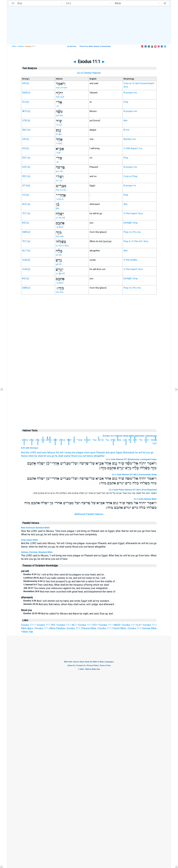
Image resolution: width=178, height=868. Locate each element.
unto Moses (49, 453)
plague (80, 453)
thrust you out (79, 456)
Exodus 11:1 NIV (46, 625)
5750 (24, 121)
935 (24, 148)
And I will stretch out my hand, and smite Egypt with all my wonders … (67, 601)
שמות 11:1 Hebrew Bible (145, 499)
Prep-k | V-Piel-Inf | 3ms (136, 241)
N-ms (126, 130)
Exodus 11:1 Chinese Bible (82, 628)
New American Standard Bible (35, 528)
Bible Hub (28, 632)
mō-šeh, (60, 115)
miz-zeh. (60, 292)
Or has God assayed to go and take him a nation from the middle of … (70, 581)
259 (24, 139)
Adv (126, 121)
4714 (24, 186)
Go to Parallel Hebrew (89, 73)
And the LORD (29, 453)
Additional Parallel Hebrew (89, 514)
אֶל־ (140, 440)
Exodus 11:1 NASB (110, 625)
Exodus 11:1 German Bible (142, 628)
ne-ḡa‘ (59, 134)
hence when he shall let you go (38, 456)
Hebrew (21, 46)
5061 (24, 130)
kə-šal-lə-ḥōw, (62, 245)
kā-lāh (59, 255)
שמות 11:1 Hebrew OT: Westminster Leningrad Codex (131, 459)
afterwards (129, 453)
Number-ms (130, 139)
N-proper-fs (130, 186)
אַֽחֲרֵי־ (79, 440)
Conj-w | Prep (130, 176)
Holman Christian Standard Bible (37, 552)
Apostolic (140, 436)
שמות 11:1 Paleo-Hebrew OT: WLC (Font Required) (133, 490)
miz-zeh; (60, 236)
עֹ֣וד (129, 440)
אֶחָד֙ (119, 440)
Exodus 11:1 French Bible (112, 628)
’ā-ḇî (58, 153)
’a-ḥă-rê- (60, 199)
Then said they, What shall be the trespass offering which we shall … (67, 585)
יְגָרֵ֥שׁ (32, 440)
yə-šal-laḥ (60, 218)
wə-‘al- (59, 180)
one (73, 453)
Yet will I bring (63, 453)
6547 (24, 167)
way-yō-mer (61, 88)
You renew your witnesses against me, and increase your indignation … (67, 588)
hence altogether (96, 456)
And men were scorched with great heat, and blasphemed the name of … (70, 592)
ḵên (58, 208)
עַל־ (107, 440)
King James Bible (29, 540)
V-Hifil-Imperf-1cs (133, 148)
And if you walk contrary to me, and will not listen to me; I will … (65, 578)
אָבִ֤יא (113, 440)
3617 (24, 251)
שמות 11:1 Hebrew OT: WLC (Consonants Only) (134, 475)
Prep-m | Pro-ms (132, 232)
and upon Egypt (114, 453)
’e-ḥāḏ (59, 143)
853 (24, 223)
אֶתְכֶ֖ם (62, 440)
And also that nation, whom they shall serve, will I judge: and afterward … (70, 604)
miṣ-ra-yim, (61, 190)
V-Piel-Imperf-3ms (133, 213)
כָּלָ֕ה (43, 440)
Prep (126, 102)
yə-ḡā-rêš (60, 273)
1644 (24, 260)
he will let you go (144, 453)
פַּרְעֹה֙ (101, 440)
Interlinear (151, 436)
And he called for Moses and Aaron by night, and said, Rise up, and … (69, 614)
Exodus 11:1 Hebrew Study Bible (118, 436)
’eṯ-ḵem (60, 227)
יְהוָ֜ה (146, 440)
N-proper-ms (130, 93)
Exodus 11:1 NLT (67, 625)
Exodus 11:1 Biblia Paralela (50, 628)
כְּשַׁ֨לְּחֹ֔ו (49, 440)
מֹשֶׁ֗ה (135, 440)
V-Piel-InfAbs (130, 260)
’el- (57, 106)
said (39, 453)
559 (24, 83)
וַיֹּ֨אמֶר (153, 440)
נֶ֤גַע (125, 440)
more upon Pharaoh (95, 453)
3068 (24, 93)
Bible (14, 46)
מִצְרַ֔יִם (87, 440)
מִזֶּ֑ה (55, 440)
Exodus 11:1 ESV (88, 625)
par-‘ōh (59, 171)
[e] (28, 83)
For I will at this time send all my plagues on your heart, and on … (65, 575)
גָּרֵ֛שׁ (37, 440)
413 (24, 102)
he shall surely (63, 456)
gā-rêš (59, 264)
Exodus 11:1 (28, 625)
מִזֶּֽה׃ (154, 443)
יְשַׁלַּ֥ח (69, 440)
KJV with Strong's (30, 448)
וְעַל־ (94, 440)
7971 (24, 213)
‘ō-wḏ (59, 125)
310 (24, 195)
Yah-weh (60, 97)
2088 (24, 232)
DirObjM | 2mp (131, 223)
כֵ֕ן (74, 440)
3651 (24, 204)
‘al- (57, 162)
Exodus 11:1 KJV (132, 625)
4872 (24, 111)
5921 (24, 158)
